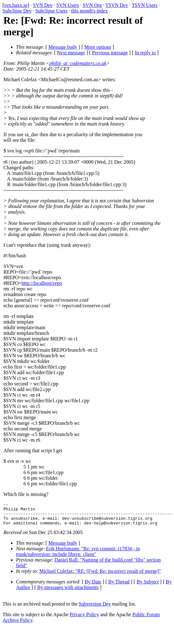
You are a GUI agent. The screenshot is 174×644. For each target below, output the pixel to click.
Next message (71, 53)
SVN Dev (43, 5)
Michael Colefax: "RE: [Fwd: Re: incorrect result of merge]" (100, 576)
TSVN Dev (117, 5)
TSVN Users (145, 5)
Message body (63, 47)
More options (98, 47)
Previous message (110, 53)
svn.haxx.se (16, 5)
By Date (93, 586)
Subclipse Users (51, 11)
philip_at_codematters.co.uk (78, 63)
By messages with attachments (68, 592)
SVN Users (68, 5)
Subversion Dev (95, 609)
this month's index (90, 11)
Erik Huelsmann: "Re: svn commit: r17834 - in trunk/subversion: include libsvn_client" (78, 556)
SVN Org (92, 5)
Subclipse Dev (17, 11)
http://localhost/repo (42, 283)
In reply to (145, 53)
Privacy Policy (84, 619)
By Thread (119, 586)
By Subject (148, 586)
